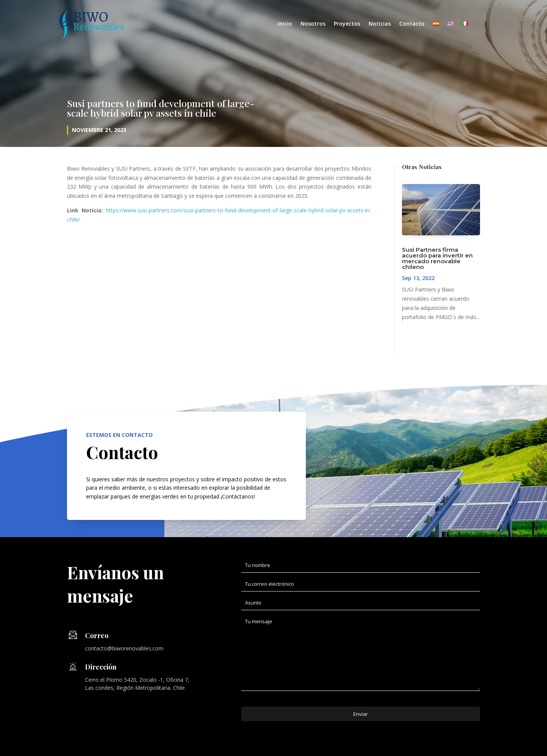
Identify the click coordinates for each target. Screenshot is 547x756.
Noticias (380, 24)
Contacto (412, 24)
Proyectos (347, 24)
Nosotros (313, 24)
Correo (97, 635)
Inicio (285, 24)
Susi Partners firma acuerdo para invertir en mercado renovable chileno (437, 258)
